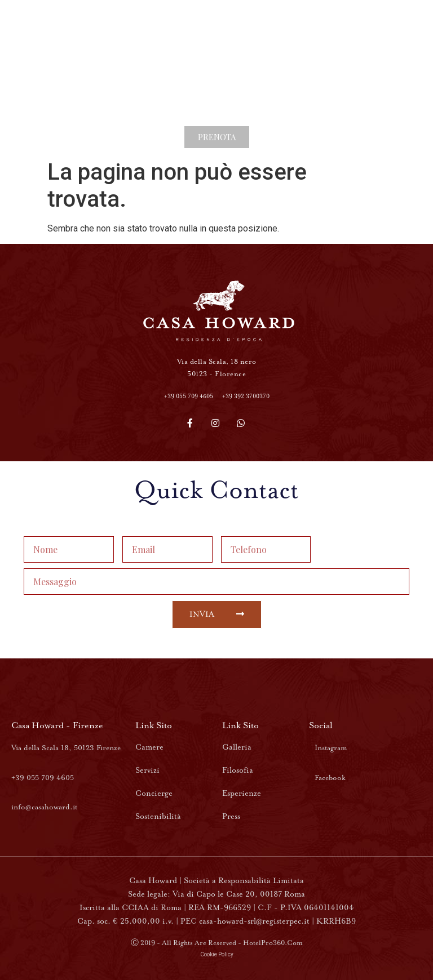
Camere (149, 747)
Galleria (237, 747)
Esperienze (242, 793)
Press (231, 816)
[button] (217, 137)
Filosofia (238, 770)
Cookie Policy (217, 954)
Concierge (154, 793)
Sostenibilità (158, 816)
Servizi (147, 770)
